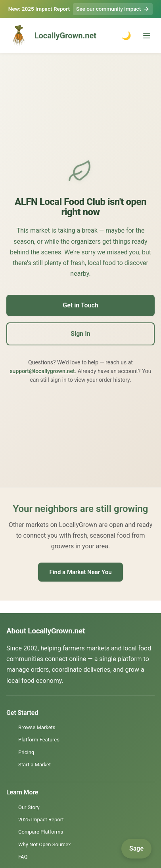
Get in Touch (80, 305)
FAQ (23, 857)
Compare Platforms (41, 832)
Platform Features (39, 740)
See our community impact (113, 9)
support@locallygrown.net (42, 371)
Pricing (26, 752)
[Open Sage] (136, 849)
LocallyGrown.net (51, 36)
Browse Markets (37, 727)
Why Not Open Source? (44, 844)
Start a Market (34, 765)
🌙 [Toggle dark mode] (126, 36)
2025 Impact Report (41, 820)
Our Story (29, 807)
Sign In (80, 334)
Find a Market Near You (80, 572)
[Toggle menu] (147, 36)
